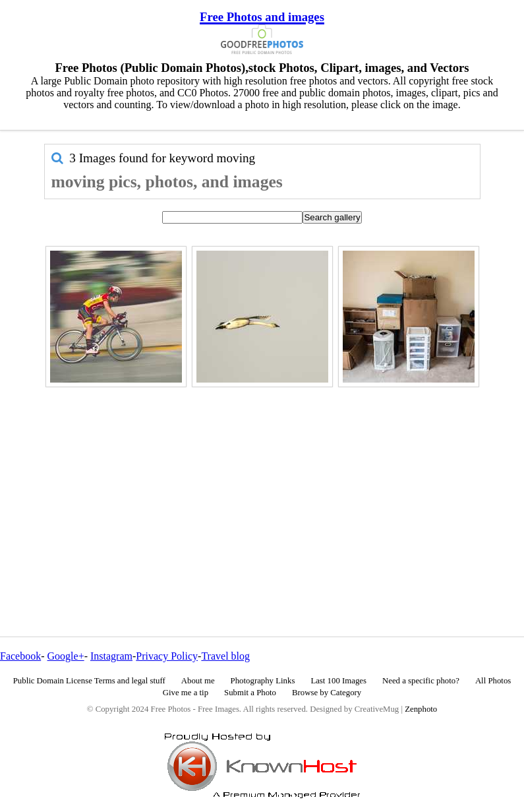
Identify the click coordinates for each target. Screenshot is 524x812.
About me (198, 681)
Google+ (66, 656)
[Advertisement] (262, 484)
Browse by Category (327, 693)
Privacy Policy (167, 656)
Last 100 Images (338, 681)
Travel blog (225, 656)
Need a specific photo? (421, 681)
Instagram (111, 656)
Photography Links (263, 681)
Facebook (20, 656)
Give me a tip (186, 693)
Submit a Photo (250, 693)
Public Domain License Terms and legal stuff (89, 681)
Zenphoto (421, 709)
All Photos (493, 681)
